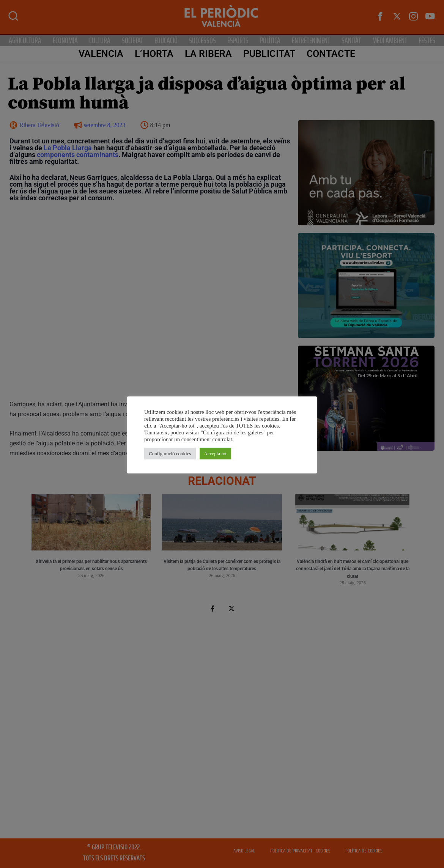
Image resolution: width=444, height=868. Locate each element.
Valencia (100, 54)
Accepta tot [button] (216, 454)
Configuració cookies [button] (170, 454)
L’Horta (154, 54)
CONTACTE (331, 54)
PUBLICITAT (269, 54)
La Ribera (208, 54)
